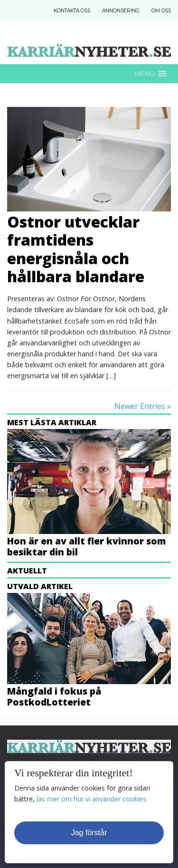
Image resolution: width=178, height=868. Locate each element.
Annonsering (121, 11)
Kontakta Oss (72, 11)
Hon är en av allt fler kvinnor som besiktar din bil (86, 546)
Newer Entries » (143, 406)
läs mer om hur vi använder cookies (91, 799)
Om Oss (161, 11)
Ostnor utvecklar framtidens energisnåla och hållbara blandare (76, 249)
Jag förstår (89, 833)
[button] (144, 74)
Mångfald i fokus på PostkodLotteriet (54, 696)
